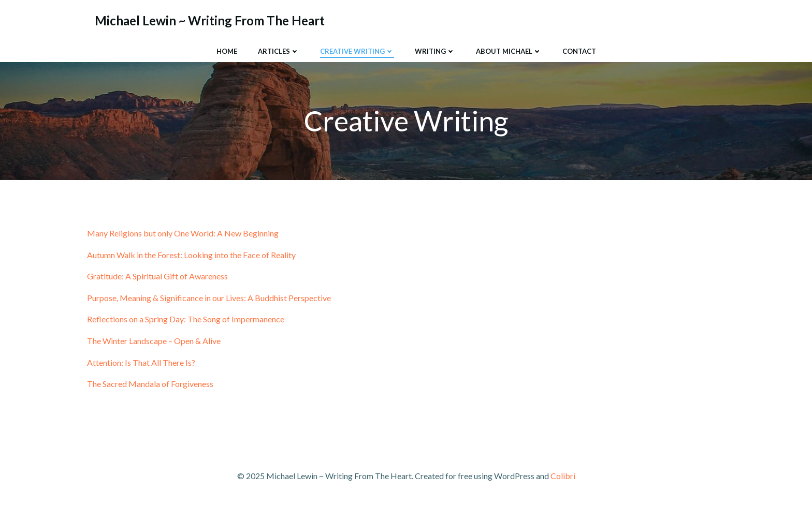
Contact (579, 51)
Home (227, 51)
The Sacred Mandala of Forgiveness (150, 384)
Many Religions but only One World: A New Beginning (183, 233)
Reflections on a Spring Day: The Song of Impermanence (186, 319)
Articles (279, 51)
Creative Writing (357, 51)
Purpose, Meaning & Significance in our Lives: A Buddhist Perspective (209, 298)
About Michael (509, 51)
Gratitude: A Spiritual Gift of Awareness (157, 276)
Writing (435, 51)
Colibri (563, 476)
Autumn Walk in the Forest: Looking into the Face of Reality (191, 255)
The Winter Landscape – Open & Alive (154, 341)
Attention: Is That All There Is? (141, 362)
